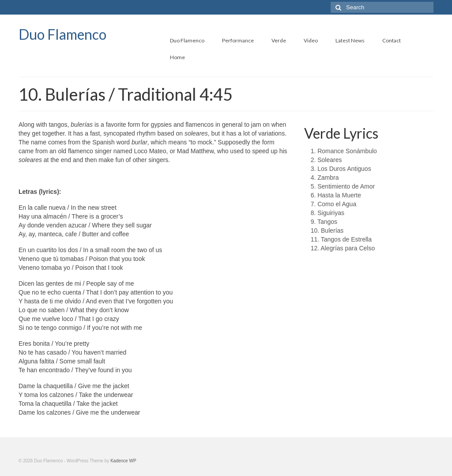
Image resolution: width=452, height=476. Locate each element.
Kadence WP (123, 461)
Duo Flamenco (62, 34)
